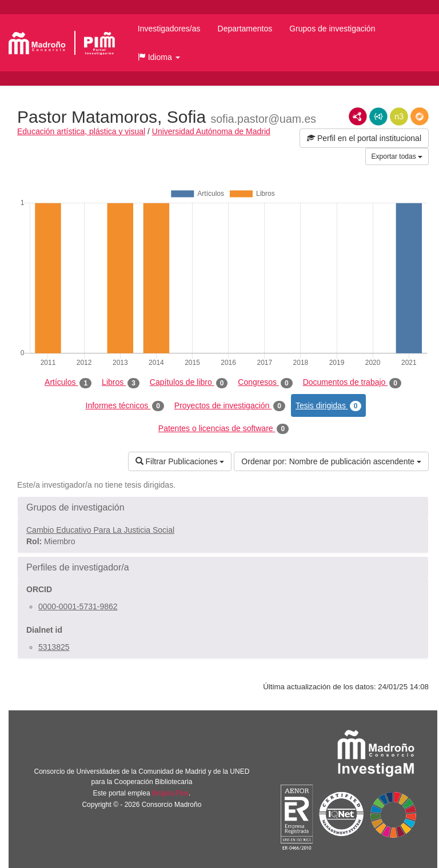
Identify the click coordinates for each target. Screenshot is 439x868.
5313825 (54, 647)
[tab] (223, 508)
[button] (159, 57)
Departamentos (245, 29)
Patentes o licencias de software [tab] (224, 429)
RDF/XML (358, 116)
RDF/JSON (420, 116)
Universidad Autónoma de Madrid (211, 131)
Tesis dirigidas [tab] (329, 406)
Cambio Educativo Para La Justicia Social (100, 530)
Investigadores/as (169, 29)
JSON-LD (378, 116)
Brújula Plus (170, 793)
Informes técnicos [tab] (125, 406)
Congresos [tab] (265, 383)
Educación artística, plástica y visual (81, 131)
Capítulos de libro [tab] (189, 383)
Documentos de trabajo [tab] (352, 383)
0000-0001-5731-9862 (78, 606)
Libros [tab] (121, 383)
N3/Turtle (399, 116)
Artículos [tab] (68, 383)
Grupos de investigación (332, 29)
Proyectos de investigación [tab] (230, 406)
